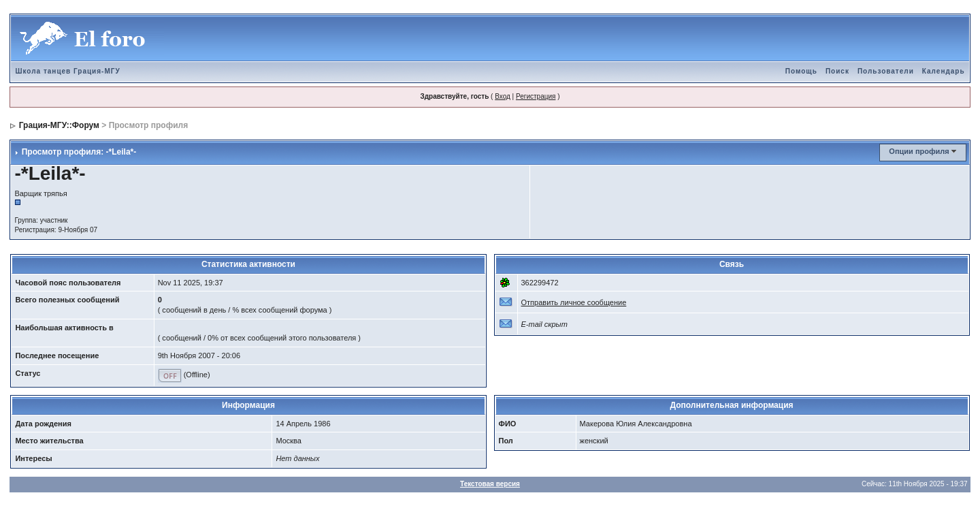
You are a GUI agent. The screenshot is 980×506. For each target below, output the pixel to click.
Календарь (944, 71)
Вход (503, 96)
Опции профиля (919, 151)
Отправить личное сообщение (574, 302)
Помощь (801, 71)
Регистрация (536, 96)
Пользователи (886, 71)
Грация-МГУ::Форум (59, 125)
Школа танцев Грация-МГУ (67, 71)
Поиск (837, 71)
